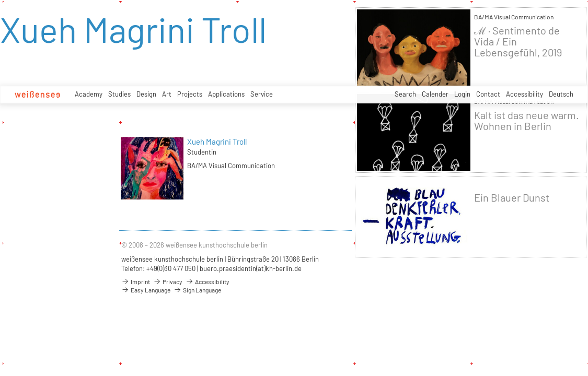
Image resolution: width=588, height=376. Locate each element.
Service (262, 94)
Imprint (136, 281)
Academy (89, 94)
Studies (119, 94)
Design (146, 94)
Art (167, 94)
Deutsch (561, 94)
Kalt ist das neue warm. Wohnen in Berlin (527, 121)
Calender (435, 94)
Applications (226, 94)
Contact (488, 94)
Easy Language (146, 290)
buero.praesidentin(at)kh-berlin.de (251, 268)
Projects (190, 94)
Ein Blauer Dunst (512, 198)
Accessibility (524, 94)
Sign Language (197, 290)
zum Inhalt (0, 0)
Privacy (168, 281)
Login (462, 94)
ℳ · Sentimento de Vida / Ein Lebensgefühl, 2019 (518, 42)
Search (405, 94)
